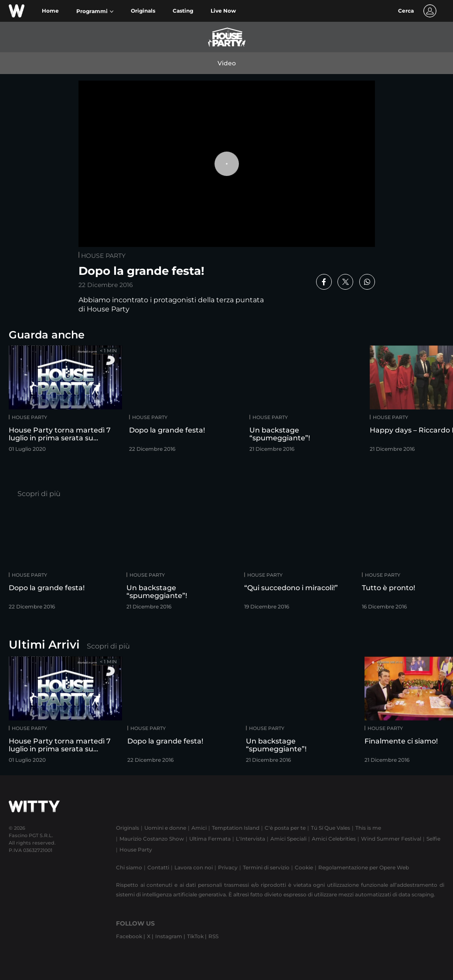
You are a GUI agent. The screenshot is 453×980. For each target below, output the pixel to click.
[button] (95, 11)
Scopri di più (39, 494)
